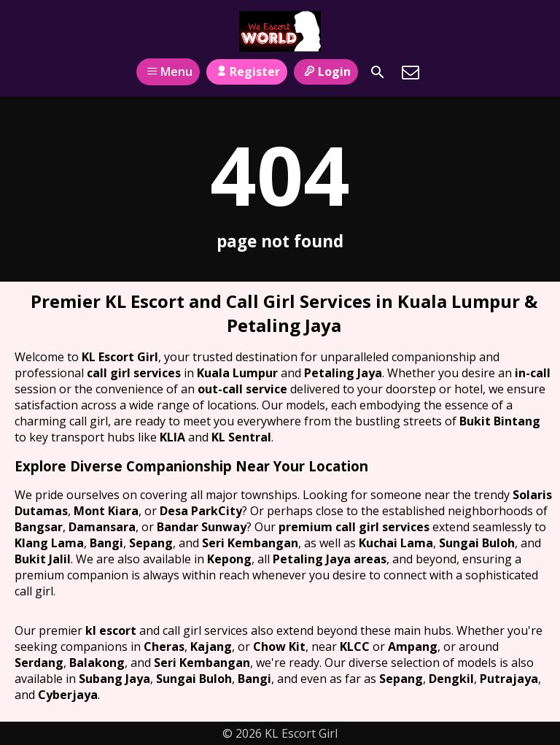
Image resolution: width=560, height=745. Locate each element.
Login (326, 72)
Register (247, 72)
